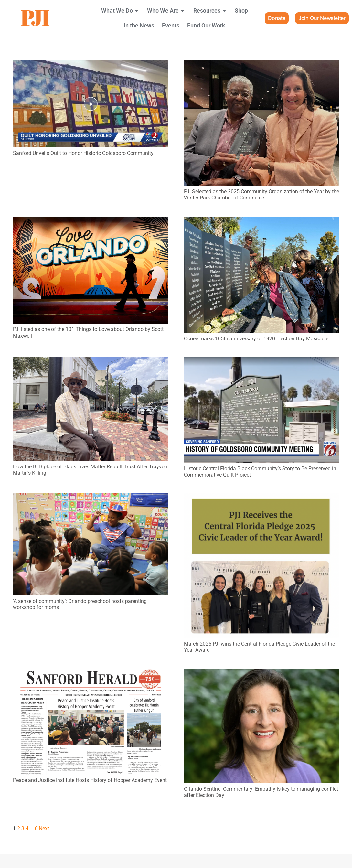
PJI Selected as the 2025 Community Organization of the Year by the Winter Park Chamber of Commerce (261, 195)
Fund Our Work (206, 26)
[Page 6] (36, 828)
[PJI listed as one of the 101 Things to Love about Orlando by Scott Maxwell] (91, 221)
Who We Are (166, 11)
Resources (210, 11)
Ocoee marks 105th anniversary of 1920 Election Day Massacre (256, 339)
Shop (241, 11)
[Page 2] (19, 828)
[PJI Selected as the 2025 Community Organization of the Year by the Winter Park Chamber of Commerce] (262, 64)
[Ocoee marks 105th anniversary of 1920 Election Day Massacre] (262, 221)
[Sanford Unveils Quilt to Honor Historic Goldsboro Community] (91, 64)
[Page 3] (23, 828)
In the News (139, 26)
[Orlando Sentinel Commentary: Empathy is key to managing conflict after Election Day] (262, 673)
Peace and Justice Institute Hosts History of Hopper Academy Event (90, 780)
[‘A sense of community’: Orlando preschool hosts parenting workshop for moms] (91, 498)
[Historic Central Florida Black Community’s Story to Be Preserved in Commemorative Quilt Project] (262, 362)
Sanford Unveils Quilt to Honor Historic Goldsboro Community (83, 153)
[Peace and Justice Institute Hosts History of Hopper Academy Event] (91, 673)
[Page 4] (27, 828)
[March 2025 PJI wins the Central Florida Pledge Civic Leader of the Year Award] (262, 498)
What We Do (120, 11)
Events (171, 26)
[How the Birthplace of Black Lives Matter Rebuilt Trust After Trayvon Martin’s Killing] (91, 362)
